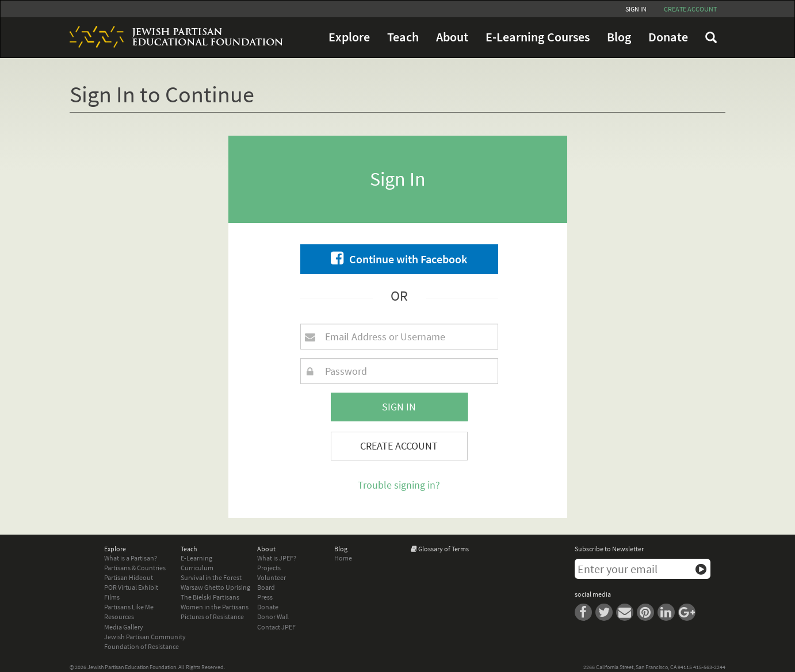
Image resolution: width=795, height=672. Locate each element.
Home (343, 558)
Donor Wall (273, 617)
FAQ (711, 37)
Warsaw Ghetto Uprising (215, 587)
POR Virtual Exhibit (131, 587)
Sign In (636, 9)
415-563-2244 (709, 667)
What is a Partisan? (131, 558)
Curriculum (197, 568)
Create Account (399, 446)
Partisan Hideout (129, 577)
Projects (269, 568)
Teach (403, 37)
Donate (668, 37)
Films (112, 597)
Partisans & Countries (135, 568)
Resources (119, 617)
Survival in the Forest (211, 577)
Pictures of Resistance (212, 617)
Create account (690, 9)
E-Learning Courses (538, 37)
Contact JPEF (276, 627)
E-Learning (196, 558)
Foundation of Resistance (142, 646)
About (452, 37)
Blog (619, 37)
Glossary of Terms (444, 549)
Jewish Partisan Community (145, 637)
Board (266, 587)
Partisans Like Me (129, 607)
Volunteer (272, 577)
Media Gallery (124, 627)
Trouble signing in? (399, 485)
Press (265, 597)
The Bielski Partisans (210, 597)
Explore (349, 37)
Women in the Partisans (215, 607)
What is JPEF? (277, 558)
